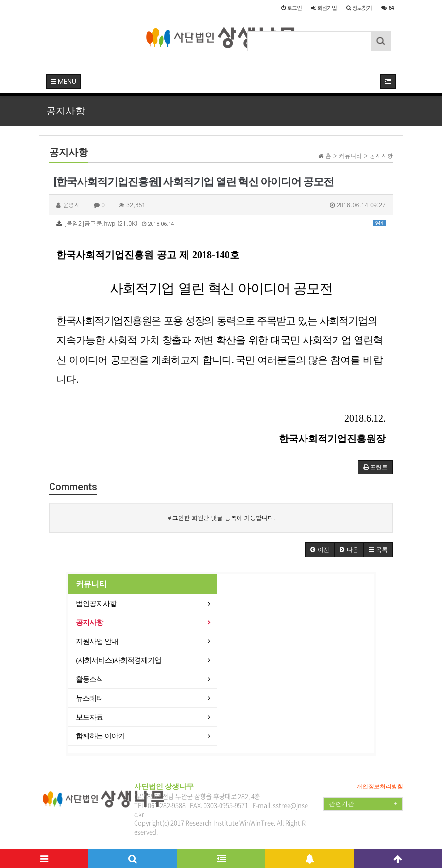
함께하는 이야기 (100, 736)
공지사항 (89, 622)
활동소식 (89, 679)
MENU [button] (63, 82)
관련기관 (363, 804)
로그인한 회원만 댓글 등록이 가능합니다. (221, 517)
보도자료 (89, 717)
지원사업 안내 (97, 641)
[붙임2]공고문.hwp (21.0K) (221, 223)
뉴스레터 (89, 698)
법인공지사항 (96, 604)
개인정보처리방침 (380, 786)
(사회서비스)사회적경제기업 (119, 660)
